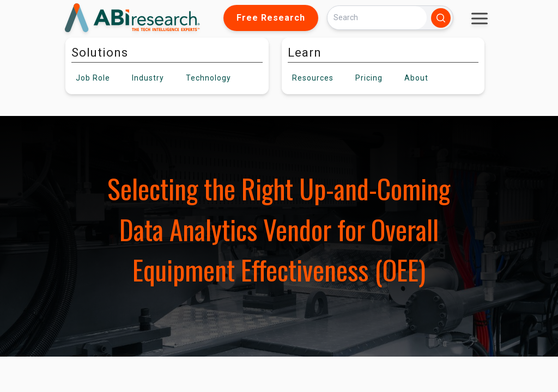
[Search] (377, 18)
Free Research (271, 18)
